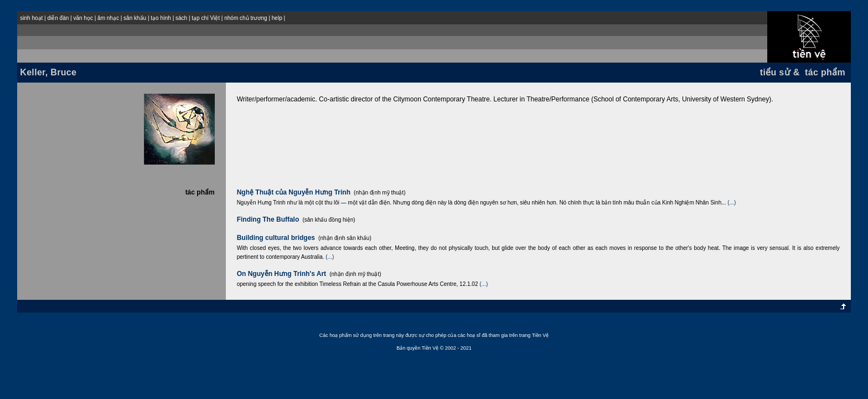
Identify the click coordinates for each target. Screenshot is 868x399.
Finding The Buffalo (268, 219)
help (277, 18)
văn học (83, 18)
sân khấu (135, 18)
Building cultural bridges (276, 238)
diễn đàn (58, 18)
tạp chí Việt (206, 18)
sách (181, 18)
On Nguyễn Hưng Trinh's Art (281, 274)
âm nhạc (108, 18)
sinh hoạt (31, 18)
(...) (732, 203)
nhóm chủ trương (246, 18)
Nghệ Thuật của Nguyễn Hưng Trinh (294, 192)
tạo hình (161, 18)
